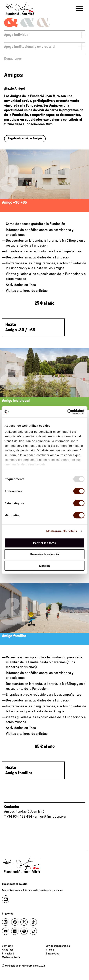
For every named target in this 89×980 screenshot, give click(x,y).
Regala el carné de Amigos (25, 138)
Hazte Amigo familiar (19, 770)
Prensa (50, 950)
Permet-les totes (45, 543)
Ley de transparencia (58, 946)
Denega (44, 566)
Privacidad (8, 954)
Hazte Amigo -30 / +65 (20, 327)
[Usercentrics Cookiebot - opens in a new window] (67, 412)
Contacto (7, 946)
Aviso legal (8, 950)
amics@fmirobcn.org (50, 817)
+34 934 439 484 (19, 817)
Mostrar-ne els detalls (62, 531)
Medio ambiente (11, 957)
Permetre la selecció (44, 554)
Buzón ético (53, 954)
